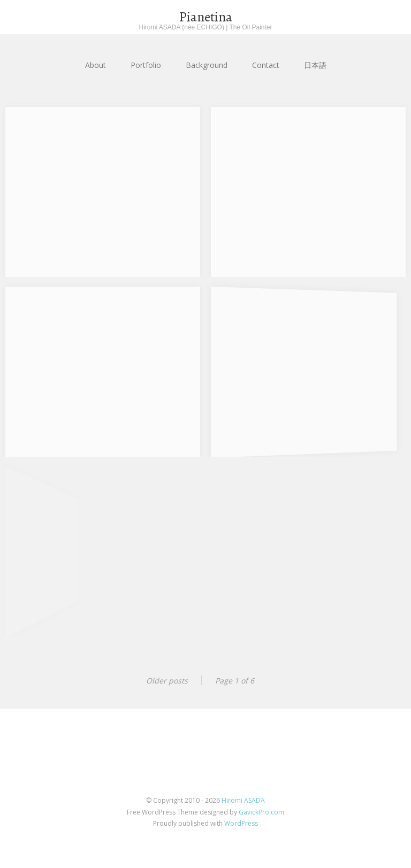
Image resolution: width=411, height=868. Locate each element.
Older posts (167, 681)
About (96, 65)
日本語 (315, 65)
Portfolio (146, 65)
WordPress (241, 823)
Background (207, 65)
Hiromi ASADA (243, 800)
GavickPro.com (261, 812)
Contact (266, 65)
